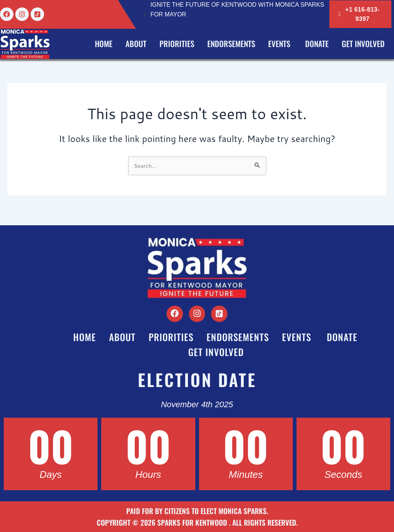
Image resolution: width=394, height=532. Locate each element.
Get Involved (363, 44)
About (136, 44)
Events (280, 44)
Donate (317, 44)
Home (104, 44)
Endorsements (231, 44)
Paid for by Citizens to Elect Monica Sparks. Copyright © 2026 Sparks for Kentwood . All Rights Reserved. (197, 517)
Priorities (177, 44)
